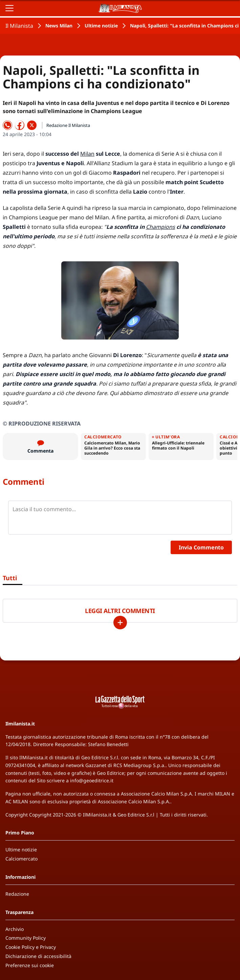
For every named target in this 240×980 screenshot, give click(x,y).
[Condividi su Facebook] (20, 125)
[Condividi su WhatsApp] (7, 125)
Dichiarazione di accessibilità (38, 956)
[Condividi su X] (32, 125)
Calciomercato (21, 859)
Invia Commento (201, 547)
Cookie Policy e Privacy (31, 947)
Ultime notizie (101, 26)
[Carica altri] (120, 623)
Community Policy (26, 938)
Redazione (17, 894)
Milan (87, 154)
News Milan (59, 26)
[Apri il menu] (9, 8)
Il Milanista (19, 26)
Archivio (15, 929)
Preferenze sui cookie (30, 965)
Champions (160, 227)
